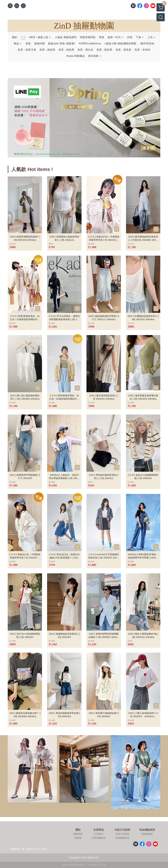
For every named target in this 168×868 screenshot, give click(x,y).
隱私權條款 (147, 834)
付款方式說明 (122, 830)
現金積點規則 (147, 830)
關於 (78, 830)
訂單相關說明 (99, 838)
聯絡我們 (78, 834)
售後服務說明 (122, 838)
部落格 (78, 838)
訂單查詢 (99, 834)
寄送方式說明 (122, 834)
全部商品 (99, 830)
